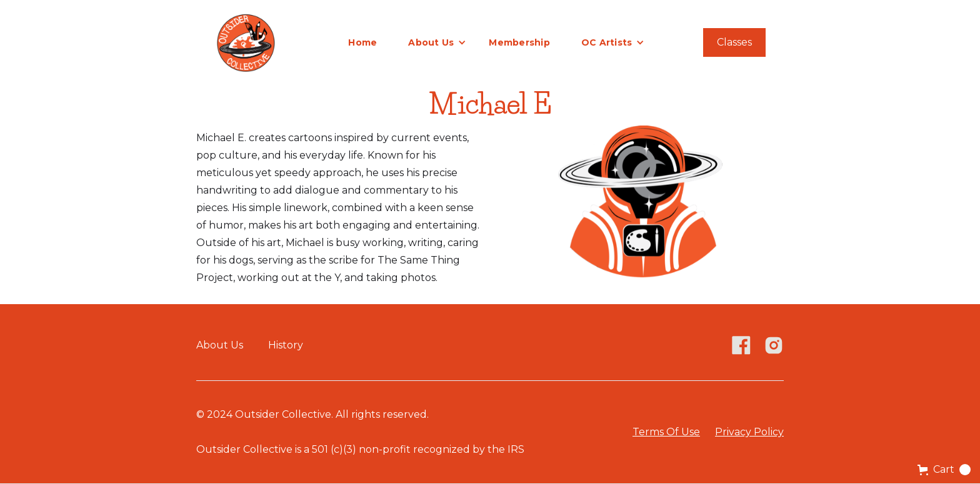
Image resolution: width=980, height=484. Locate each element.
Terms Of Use (666, 432)
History (286, 345)
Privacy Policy (749, 432)
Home (362, 42)
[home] (246, 42)
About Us (220, 345)
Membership (519, 42)
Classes (734, 42)
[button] (437, 42)
